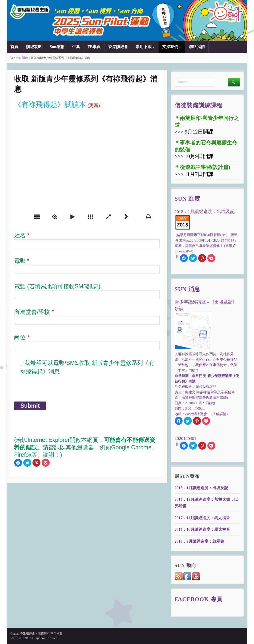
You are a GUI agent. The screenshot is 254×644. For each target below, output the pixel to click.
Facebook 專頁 (199, 599)
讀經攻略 (34, 47)
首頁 (14, 47)
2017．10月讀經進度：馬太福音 (202, 529)
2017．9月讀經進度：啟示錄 (199, 541)
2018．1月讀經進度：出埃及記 (201, 488)
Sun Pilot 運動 (19, 58)
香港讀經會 (118, 47)
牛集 (76, 47)
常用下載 (145, 47)
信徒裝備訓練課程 (198, 105)
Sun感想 (57, 47)
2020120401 (186, 438)
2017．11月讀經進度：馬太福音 (202, 518)
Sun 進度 (188, 199)
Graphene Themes (45, 638)
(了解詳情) (220, 414)
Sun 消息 (188, 289)
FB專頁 (94, 47)
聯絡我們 (197, 47)
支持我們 (172, 47)
